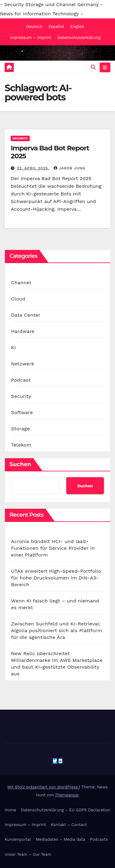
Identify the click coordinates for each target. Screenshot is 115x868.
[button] (93, 67)
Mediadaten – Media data (61, 839)
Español (56, 26)
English (77, 26)
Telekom (21, 445)
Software (22, 412)
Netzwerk (23, 364)
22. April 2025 (33, 168)
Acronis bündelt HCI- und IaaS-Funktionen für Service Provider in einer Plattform (53, 548)
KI (13, 347)
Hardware (23, 331)
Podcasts (99, 839)
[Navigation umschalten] (105, 67)
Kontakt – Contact (69, 825)
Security (20, 138)
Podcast (21, 380)
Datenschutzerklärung (79, 38)
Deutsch (34, 26)
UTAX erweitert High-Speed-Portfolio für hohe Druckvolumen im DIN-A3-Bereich (56, 578)
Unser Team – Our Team (28, 854)
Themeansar (67, 795)
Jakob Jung (69, 168)
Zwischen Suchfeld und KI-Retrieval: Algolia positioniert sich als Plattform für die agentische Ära (57, 630)
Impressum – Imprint (31, 38)
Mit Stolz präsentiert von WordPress (43, 787)
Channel (21, 283)
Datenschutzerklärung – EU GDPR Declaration (65, 810)
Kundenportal (18, 839)
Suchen (20, 464)
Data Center (26, 315)
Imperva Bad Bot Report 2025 (50, 152)
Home (10, 810)
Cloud (18, 299)
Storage (20, 429)
